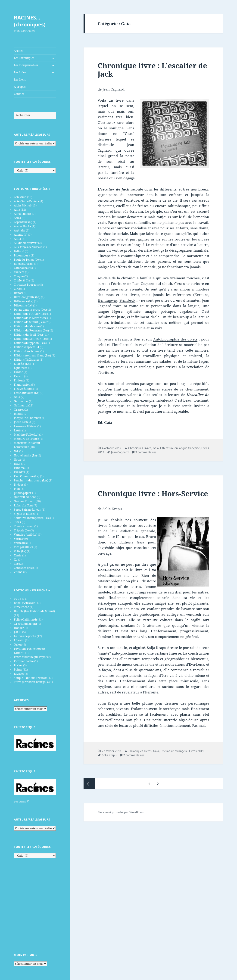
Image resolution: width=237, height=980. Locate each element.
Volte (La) (20, 551)
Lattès (18, 430)
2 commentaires (134, 755)
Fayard (19, 376)
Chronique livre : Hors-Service (153, 493)
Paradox (19, 472)
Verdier (19, 539)
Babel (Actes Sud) (25, 603)
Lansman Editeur (25, 426)
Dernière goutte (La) (27, 297)
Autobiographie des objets (175, 339)
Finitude (19, 380)
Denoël (19, 293)
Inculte (19, 414)
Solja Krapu (109, 755)
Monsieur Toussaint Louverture (27, 445)
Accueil (19, 51)
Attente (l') (21, 235)
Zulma (18, 572)
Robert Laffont (23, 505)
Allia (17, 210)
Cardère (19, 272)
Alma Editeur (23, 214)
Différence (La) (24, 301)
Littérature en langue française (180, 448)
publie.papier (23, 493)
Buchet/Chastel (24, 264)
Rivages (19, 674)
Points (18, 669)
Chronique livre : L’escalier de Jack (152, 70)
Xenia (18, 555)
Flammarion (22, 385)
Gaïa (17, 397)
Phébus (19, 485)
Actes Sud (20, 197)
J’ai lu (18, 632)
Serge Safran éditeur (27, 510)
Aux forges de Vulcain (28, 247)
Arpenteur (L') (23, 222)
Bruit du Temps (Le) (27, 260)
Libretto (19, 640)
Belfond (19, 251)
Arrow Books (22, 226)
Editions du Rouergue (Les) (31, 330)
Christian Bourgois (26, 285)
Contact (19, 94)
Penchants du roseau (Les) (31, 480)
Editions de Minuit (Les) (29, 322)
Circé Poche (22, 607)
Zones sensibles (24, 568)
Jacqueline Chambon (28, 418)
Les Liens (20, 80)
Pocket (18, 665)
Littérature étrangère (174, 751)
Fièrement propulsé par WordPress (121, 812)
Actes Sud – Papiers (26, 201)
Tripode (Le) (22, 530)
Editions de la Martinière (30, 318)
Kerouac (201, 295)
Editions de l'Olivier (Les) (30, 314)
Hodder (19, 628)
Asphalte (20, 230)
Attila (17, 239)
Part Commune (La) (27, 476)
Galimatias (21, 401)
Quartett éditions (25, 497)
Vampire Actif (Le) (26, 535)
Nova (17, 460)
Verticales (20, 543)
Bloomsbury (22, 255)
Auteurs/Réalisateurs (32, 135)
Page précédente (89, 784)
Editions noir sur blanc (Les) (32, 355)
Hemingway (108, 300)
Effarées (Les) (22, 364)
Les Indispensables (26, 65)
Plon (17, 489)
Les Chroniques (24, 58)
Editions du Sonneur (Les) (31, 339)
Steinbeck (127, 300)
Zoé (16, 564)
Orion (18, 644)
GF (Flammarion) (25, 624)
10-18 (18, 599)
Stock (17, 522)
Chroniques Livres (140, 448)
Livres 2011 (196, 751)
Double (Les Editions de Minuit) (34, 611)
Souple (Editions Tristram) (31, 678)
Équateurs (21, 368)
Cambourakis (23, 268)
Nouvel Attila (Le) (25, 455)
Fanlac (18, 372)
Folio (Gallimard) (25, 620)
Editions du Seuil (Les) (28, 335)
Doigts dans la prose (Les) (30, 310)
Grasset (19, 410)
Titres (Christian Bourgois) (31, 682)
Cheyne (19, 276)
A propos (20, 87)
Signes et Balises (24, 514)
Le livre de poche (25, 636)
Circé (17, 289)
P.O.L (17, 464)
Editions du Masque (27, 326)
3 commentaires (146, 452)
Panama (19, 468)
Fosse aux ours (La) (27, 393)
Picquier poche (24, 661)
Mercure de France (26, 439)
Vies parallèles (23, 547)
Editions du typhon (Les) (30, 343)
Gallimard (21, 405)
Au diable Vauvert (26, 243)
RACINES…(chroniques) (30, 21)
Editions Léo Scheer (27, 351)
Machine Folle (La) (26, 435)
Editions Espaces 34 (27, 347)
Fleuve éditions (24, 389)
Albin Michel (22, 205)
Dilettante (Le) (23, 305)
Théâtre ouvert (24, 526)
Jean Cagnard (120, 452)
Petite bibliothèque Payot (30, 657)
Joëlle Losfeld (22, 422)
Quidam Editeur (24, 501)
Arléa (17, 218)
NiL (16, 451)
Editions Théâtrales (27, 360)
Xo (16, 560)
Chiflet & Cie (22, 280)
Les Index (20, 72)
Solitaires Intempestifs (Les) (32, 518)
